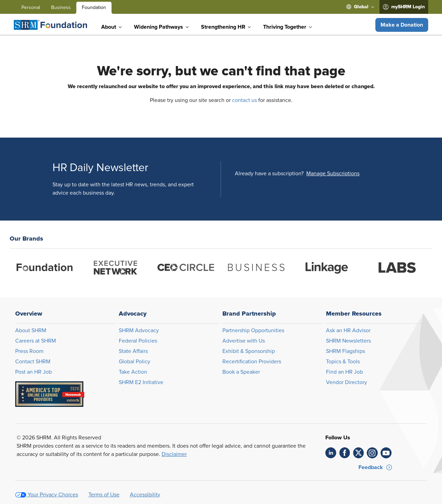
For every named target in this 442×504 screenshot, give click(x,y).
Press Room (29, 351)
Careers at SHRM (36, 341)
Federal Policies (138, 341)
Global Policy (134, 362)
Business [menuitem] (61, 8)
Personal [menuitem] (31, 8)
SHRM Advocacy (139, 330)
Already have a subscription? (269, 174)
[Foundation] (50, 25)
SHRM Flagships (345, 351)
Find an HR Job (344, 372)
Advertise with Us (244, 341)
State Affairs (133, 351)
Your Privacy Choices (53, 495)
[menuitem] (360, 7)
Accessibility (145, 495)
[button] (402, 25)
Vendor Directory (347, 382)
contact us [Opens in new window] (244, 100)
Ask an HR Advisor (348, 330)
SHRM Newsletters (348, 341)
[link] (331, 453)
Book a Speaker (241, 372)
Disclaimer (174, 454)
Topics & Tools (343, 362)
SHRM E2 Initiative (141, 382)
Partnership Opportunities (253, 330)
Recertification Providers (252, 362)
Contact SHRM (33, 362)
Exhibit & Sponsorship (249, 351)
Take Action (133, 372)
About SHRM (31, 330)
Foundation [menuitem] (94, 8)
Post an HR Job (33, 372)
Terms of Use (104, 495)
